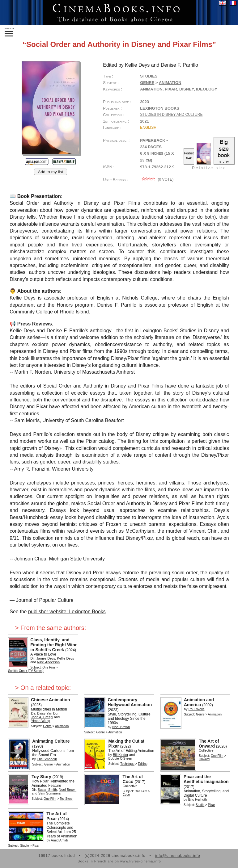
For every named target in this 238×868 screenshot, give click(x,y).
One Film (49, 667)
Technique (127, 764)
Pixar (171, 89)
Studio (200, 805)
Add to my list (51, 172)
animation (151, 89)
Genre (147, 83)
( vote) (157, 179)
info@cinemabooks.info (178, 856)
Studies (149, 76)
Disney (187, 89)
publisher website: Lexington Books (67, 612)
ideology (207, 89)
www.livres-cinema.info (141, 861)
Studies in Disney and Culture (171, 115)
